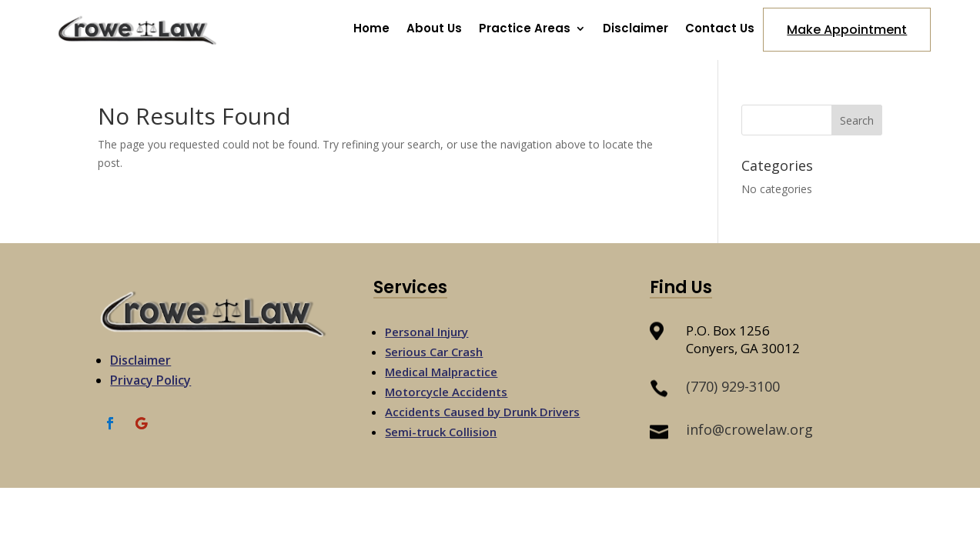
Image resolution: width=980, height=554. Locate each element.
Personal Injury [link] (426, 332)
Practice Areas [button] (525, 30)
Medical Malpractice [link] (441, 372)
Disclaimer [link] (635, 30)
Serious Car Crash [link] (434, 352)
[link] (137, 48)
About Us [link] (434, 30)
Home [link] (371, 30)
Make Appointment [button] (847, 30)
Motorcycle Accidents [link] (446, 392)
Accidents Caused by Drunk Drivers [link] (482, 412)
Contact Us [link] (720, 30)
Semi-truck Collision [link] (441, 432)
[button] (857, 120)
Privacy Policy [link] (151, 380)
